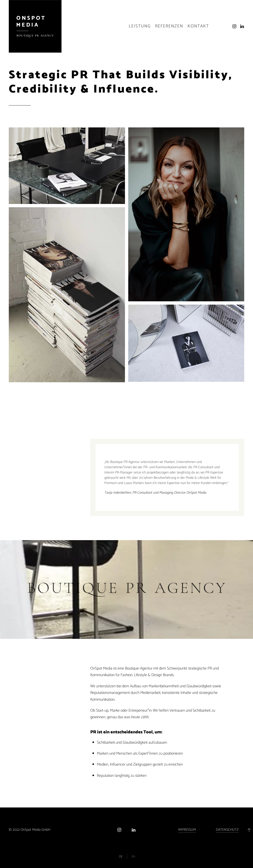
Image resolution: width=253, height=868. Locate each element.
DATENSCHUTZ (227, 830)
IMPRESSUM (187, 830)
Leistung (140, 26)
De (121, 857)
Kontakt (198, 26)
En (133, 857)
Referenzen (169, 26)
